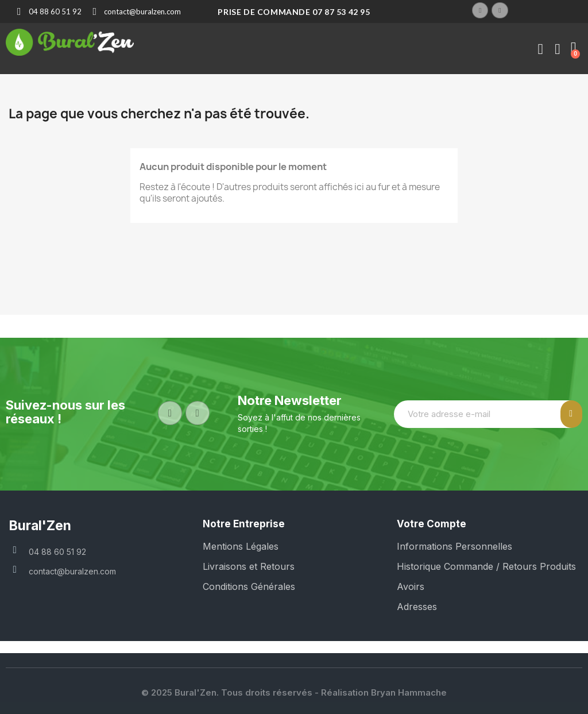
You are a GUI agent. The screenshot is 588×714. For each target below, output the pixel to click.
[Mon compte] (540, 49)
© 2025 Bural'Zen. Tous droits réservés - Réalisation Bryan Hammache (294, 692)
